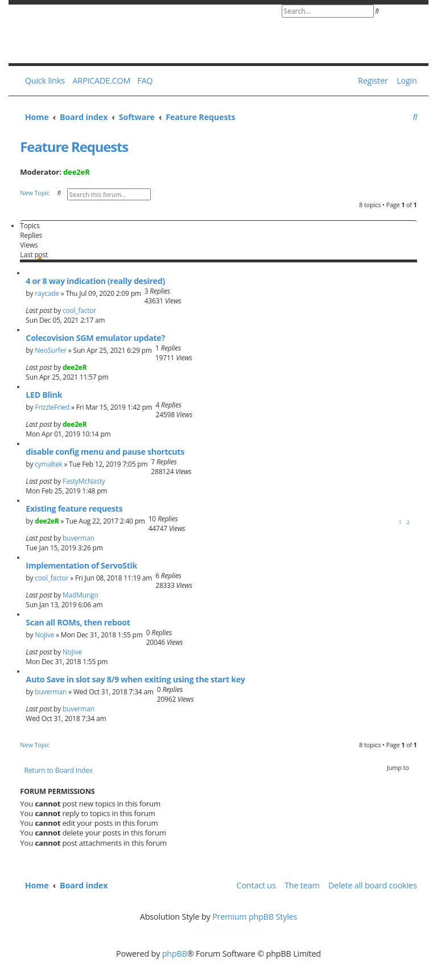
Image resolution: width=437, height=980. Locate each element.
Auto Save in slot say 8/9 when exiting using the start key (135, 679)
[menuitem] (143, 81)
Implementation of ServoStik (81, 565)
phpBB (175, 954)
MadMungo (80, 595)
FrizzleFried (52, 407)
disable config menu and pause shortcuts (105, 452)
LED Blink (44, 395)
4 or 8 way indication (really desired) (95, 281)
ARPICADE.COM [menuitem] (101, 81)
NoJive (44, 635)
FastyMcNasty (84, 481)
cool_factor (79, 310)
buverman (79, 538)
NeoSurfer (51, 350)
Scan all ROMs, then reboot (78, 622)
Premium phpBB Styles (255, 917)
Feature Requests (74, 147)
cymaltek (48, 464)
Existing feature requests (74, 508)
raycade (47, 293)
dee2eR (77, 172)
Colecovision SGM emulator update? (95, 338)
